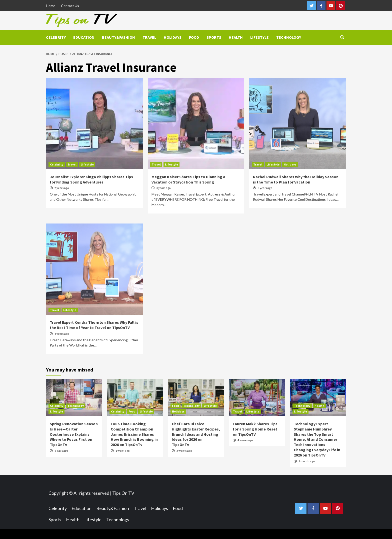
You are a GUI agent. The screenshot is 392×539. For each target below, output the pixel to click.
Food (194, 37)
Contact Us (70, 6)
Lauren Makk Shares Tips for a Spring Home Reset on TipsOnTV (255, 429)
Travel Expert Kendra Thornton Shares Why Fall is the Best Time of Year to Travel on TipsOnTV (94, 325)
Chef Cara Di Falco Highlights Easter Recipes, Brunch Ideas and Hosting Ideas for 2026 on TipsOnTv (196, 434)
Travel (149, 37)
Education (84, 37)
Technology (289, 37)
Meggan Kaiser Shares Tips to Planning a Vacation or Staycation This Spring (188, 179)
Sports (214, 37)
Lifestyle (259, 37)
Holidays (173, 37)
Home (51, 6)
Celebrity (56, 37)
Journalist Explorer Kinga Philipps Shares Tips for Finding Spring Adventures (91, 179)
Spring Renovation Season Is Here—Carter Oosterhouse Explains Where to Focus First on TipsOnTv (74, 434)
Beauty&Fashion (118, 37)
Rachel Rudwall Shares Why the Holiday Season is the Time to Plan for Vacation (296, 179)
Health (236, 37)
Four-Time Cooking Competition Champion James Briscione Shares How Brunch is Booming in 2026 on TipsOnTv (134, 434)
